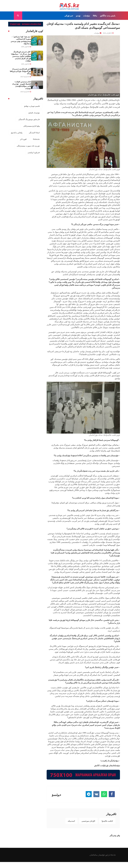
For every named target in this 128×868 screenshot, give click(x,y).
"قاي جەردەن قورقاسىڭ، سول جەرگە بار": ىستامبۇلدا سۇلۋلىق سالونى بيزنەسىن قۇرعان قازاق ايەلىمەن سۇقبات (21, 56)
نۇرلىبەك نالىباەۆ (34, 113)
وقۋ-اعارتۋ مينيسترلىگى (31, 126)
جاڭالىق (103, 16)
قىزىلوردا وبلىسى (34, 152)
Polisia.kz (36, 139)
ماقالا (95, 16)
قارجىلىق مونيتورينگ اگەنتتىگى (29, 119)
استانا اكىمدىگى (34, 133)
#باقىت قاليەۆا (107, 821)
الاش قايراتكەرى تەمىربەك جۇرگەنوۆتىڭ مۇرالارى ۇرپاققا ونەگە (20, 71)
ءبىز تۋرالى (69, 16)
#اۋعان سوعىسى (88, 821)
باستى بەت (111, 16)
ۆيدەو (78, 16)
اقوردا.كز (23, 139)
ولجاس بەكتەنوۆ (17, 133)
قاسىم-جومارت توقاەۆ (32, 106)
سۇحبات (87, 16)
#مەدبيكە (71, 821)
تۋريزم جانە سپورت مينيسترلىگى (28, 146)
